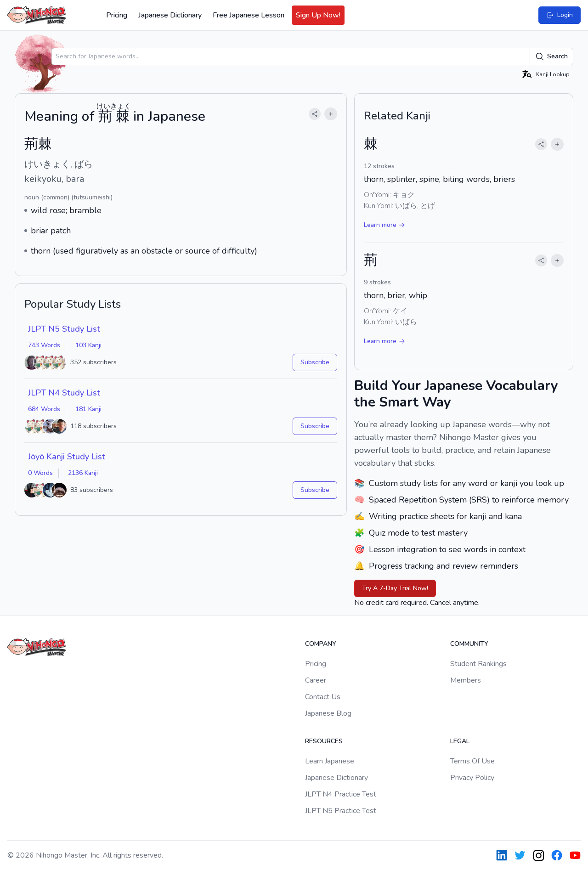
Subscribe (315, 362)
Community (469, 644)
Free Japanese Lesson (249, 15)
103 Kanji (88, 345)
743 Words (44, 345)
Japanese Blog (328, 713)
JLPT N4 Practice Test (341, 794)
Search (551, 56)
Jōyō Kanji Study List (67, 457)
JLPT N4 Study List (64, 393)
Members (466, 680)
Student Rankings (478, 664)
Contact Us (323, 697)
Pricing (117, 15)
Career (316, 680)
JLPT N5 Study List (64, 329)
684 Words (44, 409)
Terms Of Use (472, 761)
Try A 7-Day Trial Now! (395, 588)
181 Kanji (88, 409)
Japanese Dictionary (170, 15)
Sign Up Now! (318, 15)
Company (321, 644)
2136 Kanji (83, 473)
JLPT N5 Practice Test (341, 811)
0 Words (40, 473)
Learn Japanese (330, 761)
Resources (324, 741)
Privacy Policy (472, 778)
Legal (460, 741)
